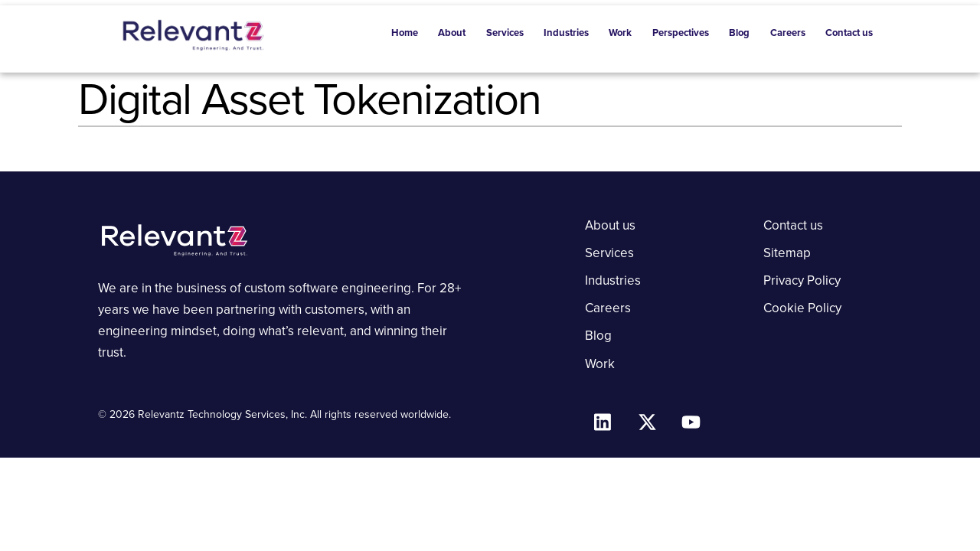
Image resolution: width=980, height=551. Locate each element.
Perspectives (681, 33)
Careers (788, 33)
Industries (566, 33)
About (452, 33)
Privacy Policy (802, 280)
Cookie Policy (802, 308)
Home (405, 33)
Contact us (849, 33)
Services (505, 33)
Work (620, 33)
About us (610, 225)
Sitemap (787, 253)
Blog (739, 33)
